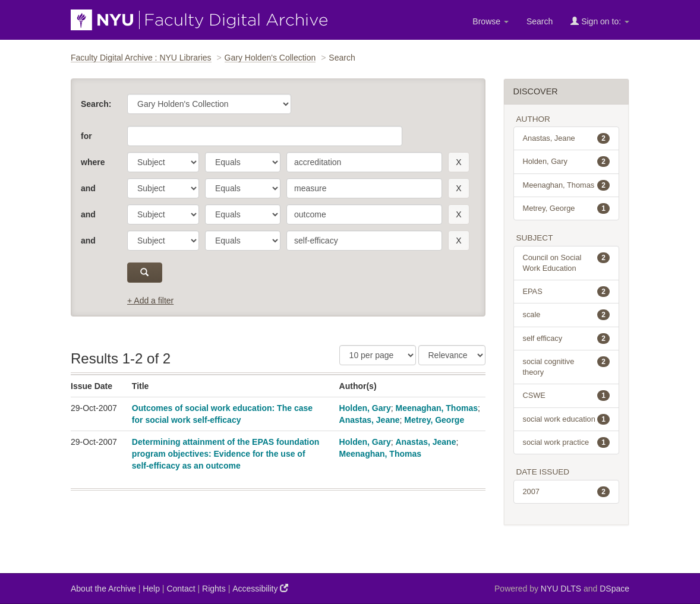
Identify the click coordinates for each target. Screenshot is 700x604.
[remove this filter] (458, 162)
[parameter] (163, 162)
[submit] (145, 273)
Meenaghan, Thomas (437, 408)
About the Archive (103, 589)
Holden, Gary (365, 408)
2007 (567, 492)
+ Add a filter (150, 301)
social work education (567, 419)
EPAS (567, 292)
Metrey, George (434, 420)
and (88, 188)
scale (567, 315)
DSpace (614, 589)
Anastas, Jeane (370, 420)
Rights (214, 589)
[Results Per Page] (378, 355)
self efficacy (567, 339)
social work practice (567, 442)
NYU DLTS (561, 589)
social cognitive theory (567, 366)
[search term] (364, 162)
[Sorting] (452, 355)
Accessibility (260, 588)
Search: (96, 104)
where (93, 162)
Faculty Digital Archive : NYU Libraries (141, 58)
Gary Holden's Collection (270, 58)
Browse (491, 21)
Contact (181, 589)
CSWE (567, 396)
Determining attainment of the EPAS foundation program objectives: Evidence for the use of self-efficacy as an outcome (226, 454)
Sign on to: (600, 21)
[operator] (243, 162)
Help (151, 589)
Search (540, 21)
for (86, 136)
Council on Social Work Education (567, 263)
